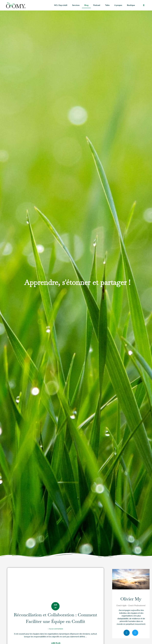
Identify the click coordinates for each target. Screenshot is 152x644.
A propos (118, 5)
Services (76, 5)
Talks (107, 5)
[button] (144, 5)
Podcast (97, 5)
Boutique (131, 5)
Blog (86, 5)
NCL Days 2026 (61, 5)
